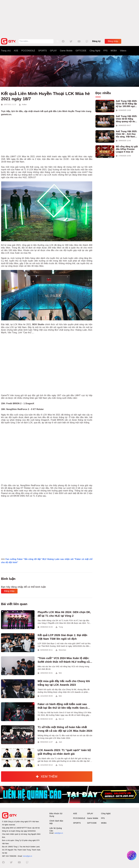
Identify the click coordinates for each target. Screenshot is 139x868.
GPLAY (53, 51)
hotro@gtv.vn (27, 856)
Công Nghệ (95, 51)
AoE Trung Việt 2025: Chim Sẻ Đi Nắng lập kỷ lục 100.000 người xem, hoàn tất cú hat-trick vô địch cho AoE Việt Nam (127, 104)
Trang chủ (6, 51)
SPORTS (42, 51)
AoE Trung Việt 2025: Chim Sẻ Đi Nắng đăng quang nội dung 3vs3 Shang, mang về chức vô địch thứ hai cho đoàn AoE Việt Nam (127, 119)
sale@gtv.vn (59, 833)
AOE (16, 51)
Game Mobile (66, 51)
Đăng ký (96, 41)
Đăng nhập (113, 41)
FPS (105, 51)
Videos (123, 51)
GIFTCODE (81, 51)
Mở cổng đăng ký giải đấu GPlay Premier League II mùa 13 (127, 149)
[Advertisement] (69, 18)
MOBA (114, 51)
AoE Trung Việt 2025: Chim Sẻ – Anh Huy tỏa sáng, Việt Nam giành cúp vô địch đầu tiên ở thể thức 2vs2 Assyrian (127, 134)
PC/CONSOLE (28, 51)
